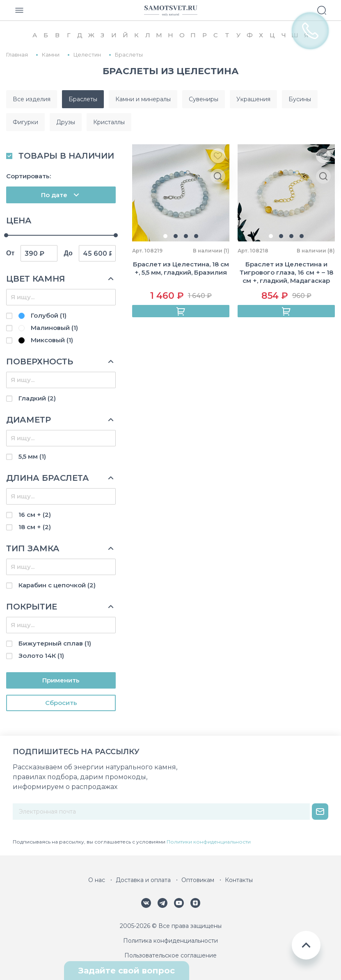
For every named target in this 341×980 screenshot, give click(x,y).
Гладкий (37, 398)
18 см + (35, 527)
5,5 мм (32, 456)
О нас (97, 880)
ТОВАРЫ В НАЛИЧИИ (66, 156)
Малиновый (48, 328)
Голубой (42, 315)
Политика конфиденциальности (170, 941)
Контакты (239, 880)
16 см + (35, 515)
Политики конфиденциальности (209, 842)
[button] (165, 236)
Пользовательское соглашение (170, 955)
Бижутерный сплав (55, 643)
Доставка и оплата (143, 880)
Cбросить (61, 703)
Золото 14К (41, 656)
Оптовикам (198, 880)
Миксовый (46, 340)
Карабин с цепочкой (57, 585)
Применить (61, 680)
